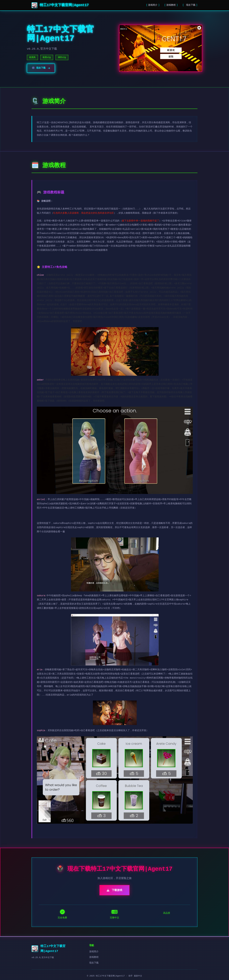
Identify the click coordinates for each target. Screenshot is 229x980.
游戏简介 (153, 5)
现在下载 (190, 5)
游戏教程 (171, 5)
